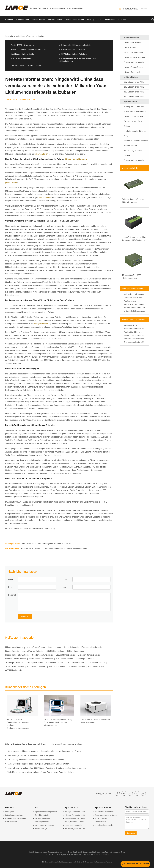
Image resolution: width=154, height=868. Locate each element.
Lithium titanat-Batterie (65, 655)
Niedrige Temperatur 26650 (75, 815)
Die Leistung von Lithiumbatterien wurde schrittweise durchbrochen (36, 760)
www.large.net (88, 855)
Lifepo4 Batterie (12, 651)
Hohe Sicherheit (101, 818)
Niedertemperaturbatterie (104, 812)
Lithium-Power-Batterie (75, 20)
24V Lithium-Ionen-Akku (134, 87)
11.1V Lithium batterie (96, 663)
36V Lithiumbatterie (96, 666)
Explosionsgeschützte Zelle (75, 829)
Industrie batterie (71, 647)
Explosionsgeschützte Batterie (106, 815)
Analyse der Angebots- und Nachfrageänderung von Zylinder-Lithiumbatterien (54, 548)
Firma (11, 587)
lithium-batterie (45, 197)
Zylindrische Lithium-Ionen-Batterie (76, 45)
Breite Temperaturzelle (73, 825)
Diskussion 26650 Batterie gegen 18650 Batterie (133, 298)
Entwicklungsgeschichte (14, 815)
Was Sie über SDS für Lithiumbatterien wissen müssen (132, 332)
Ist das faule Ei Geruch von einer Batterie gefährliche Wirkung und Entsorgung (134, 311)
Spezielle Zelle (23, 20)
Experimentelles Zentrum (44, 825)
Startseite (9, 20)
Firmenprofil (10, 812)
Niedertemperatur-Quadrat (75, 818)
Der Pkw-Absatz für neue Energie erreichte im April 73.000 (47, 544)
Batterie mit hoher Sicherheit (136, 141)
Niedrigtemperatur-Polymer (75, 822)
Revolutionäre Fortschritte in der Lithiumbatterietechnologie (135, 339)
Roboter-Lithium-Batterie (16, 659)
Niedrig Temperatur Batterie (17, 655)
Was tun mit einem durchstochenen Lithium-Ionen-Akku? (135, 301)
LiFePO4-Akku (130, 48)
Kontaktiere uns (11, 822)
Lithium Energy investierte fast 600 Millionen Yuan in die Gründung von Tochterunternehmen (47, 768)
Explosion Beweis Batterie (89, 655)
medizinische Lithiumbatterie (41, 659)
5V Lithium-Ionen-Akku (36, 666)
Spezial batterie (55, 647)
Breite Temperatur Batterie (135, 111)
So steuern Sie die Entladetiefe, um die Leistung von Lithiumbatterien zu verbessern (134, 326)
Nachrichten (110, 20)
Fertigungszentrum (42, 822)
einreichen (25, 616)
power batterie (11, 182)
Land (64, 587)
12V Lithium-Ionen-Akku (134, 82)
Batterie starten (130, 146)
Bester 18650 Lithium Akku (22, 45)
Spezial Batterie (38, 20)
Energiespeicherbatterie (92, 647)
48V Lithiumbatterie (14, 670)
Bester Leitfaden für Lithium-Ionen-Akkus (28, 50)
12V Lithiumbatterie (57, 666)
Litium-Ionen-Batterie (14, 647)
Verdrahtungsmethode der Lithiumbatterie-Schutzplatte (31, 755)
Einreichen (131, 833)
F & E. (99, 20)
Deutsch (144, 9)
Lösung (90, 20)
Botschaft (12, 595)
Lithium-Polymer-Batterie (32, 651)
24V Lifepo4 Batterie (85, 659)
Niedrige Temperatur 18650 (75, 812)
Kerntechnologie (41, 829)
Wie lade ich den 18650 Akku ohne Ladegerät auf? (134, 308)
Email (65, 579)
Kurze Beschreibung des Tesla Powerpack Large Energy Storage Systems (39, 764)
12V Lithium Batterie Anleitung (74, 54)
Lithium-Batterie (131, 77)
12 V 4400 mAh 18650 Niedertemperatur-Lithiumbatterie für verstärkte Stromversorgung (134, 277)
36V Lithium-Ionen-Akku (134, 92)
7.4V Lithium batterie (75, 663)
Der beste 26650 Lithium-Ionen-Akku (26, 66)
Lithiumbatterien (41, 154)
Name (11, 579)
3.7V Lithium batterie (54, 663)
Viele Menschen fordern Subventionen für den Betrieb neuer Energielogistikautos (42, 772)
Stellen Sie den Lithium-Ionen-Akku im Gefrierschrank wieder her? (135, 295)
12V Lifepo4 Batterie (65, 659)
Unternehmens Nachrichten (15, 818)
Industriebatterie (55, 20)
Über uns (122, 20)
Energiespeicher (41, 324)
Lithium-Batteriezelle (132, 72)
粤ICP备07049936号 (102, 855)
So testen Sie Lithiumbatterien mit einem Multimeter (135, 305)
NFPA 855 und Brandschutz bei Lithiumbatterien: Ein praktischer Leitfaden (135, 336)
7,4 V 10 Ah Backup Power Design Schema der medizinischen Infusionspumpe (58, 722)
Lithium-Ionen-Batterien (76, 159)
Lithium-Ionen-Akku (76, 651)
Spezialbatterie (131, 102)
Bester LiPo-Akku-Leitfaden (73, 50)
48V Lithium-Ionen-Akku (21, 58)
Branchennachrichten (36, 36)
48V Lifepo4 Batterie (34, 663)
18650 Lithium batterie (55, 651)
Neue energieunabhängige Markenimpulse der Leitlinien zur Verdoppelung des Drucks (44, 751)
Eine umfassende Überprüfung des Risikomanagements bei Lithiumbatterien (135, 342)
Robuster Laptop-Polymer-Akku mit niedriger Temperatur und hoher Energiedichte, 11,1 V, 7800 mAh (134, 201)
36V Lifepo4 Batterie (14, 663)
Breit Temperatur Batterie (42, 655)
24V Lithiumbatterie (77, 666)
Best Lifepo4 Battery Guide (22, 54)
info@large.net (130, 9)
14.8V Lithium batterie (15, 666)
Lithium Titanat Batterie (134, 116)
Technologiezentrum (43, 818)
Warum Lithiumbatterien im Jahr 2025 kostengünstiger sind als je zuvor (135, 329)
